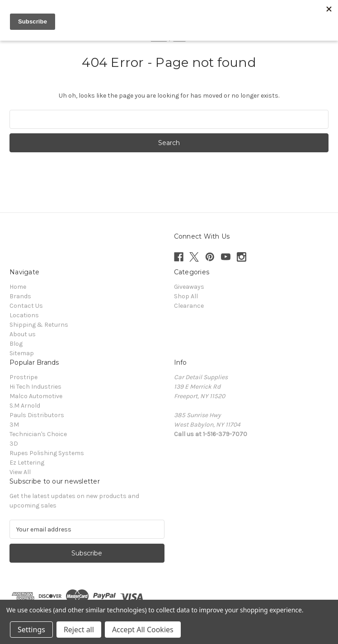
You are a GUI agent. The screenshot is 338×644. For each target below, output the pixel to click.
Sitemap (22, 353)
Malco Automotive (36, 396)
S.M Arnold (25, 406)
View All (20, 472)
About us (23, 334)
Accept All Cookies (143, 630)
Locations (24, 315)
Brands (20, 296)
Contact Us (26, 306)
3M (14, 425)
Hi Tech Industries (35, 387)
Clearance (189, 306)
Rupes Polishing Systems (47, 453)
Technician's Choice (38, 434)
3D (14, 444)
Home (18, 287)
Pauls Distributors (37, 415)
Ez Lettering (27, 463)
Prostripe (23, 377)
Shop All (186, 296)
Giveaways (189, 287)
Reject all (79, 630)
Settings (31, 630)
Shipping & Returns (39, 325)
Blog (16, 344)
